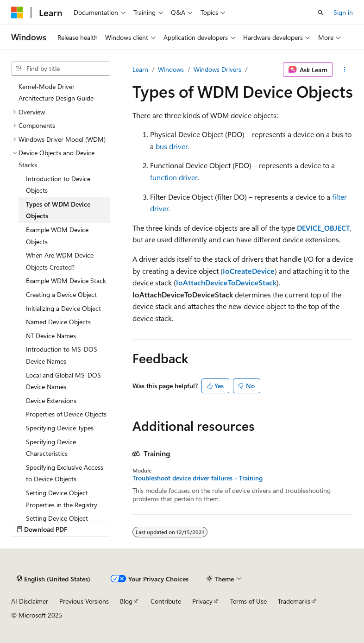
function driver (174, 177)
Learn (140, 69)
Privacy (202, 601)
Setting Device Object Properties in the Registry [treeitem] (62, 499)
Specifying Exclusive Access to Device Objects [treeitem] (65, 473)
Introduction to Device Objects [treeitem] (58, 185)
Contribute (166, 601)
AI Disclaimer (30, 601)
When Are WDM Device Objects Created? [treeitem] (60, 261)
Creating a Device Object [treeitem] (61, 294)
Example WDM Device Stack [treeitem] (66, 281)
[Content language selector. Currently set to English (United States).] (53, 579)
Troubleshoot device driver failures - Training (198, 478)
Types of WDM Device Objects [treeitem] (58, 210)
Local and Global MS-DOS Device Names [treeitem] (63, 381)
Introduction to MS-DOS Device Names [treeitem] (62, 355)
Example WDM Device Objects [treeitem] (57, 236)
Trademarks (294, 601)
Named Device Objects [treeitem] (58, 322)
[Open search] (320, 13)
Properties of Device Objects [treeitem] (66, 414)
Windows (171, 69)
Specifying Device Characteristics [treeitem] (51, 448)
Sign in (343, 12)
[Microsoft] (17, 13)
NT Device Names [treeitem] (51, 336)
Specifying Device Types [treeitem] (60, 428)
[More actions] (345, 69)
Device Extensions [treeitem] (51, 400)
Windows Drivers (217, 69)
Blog (126, 601)
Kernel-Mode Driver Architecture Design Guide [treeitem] (56, 92)
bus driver (172, 146)
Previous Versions (84, 601)
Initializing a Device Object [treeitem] (63, 308)
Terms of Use (248, 601)
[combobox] (61, 69)
